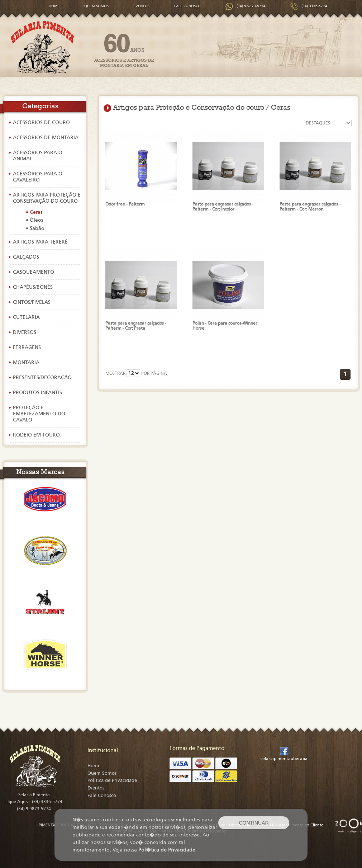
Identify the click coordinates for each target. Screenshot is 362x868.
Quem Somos (102, 773)
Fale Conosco (102, 796)
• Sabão (35, 228)
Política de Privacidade (112, 780)
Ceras (281, 107)
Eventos (96, 788)
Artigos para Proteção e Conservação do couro (189, 107)
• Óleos (34, 220)
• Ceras (34, 212)
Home (94, 766)
